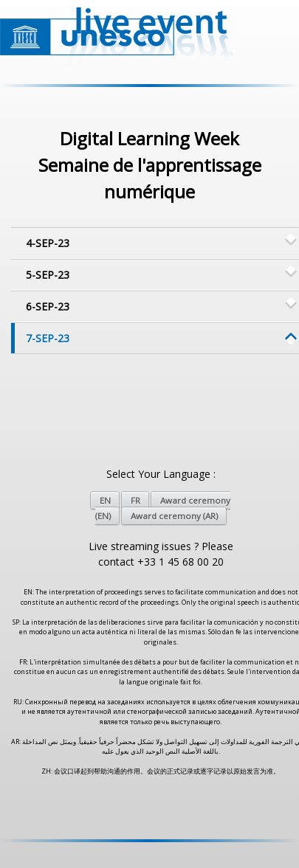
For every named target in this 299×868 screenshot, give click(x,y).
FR (135, 500)
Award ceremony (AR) (174, 516)
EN (105, 500)
